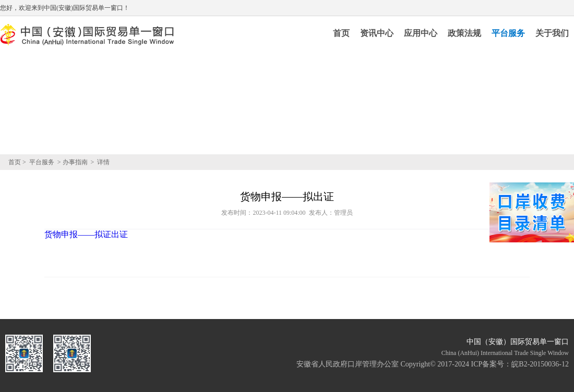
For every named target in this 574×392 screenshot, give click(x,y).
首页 (341, 33)
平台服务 (508, 33)
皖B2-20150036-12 (540, 364)
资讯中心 (377, 33)
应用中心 (421, 33)
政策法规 (464, 33)
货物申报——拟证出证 (86, 234)
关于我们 (552, 33)
